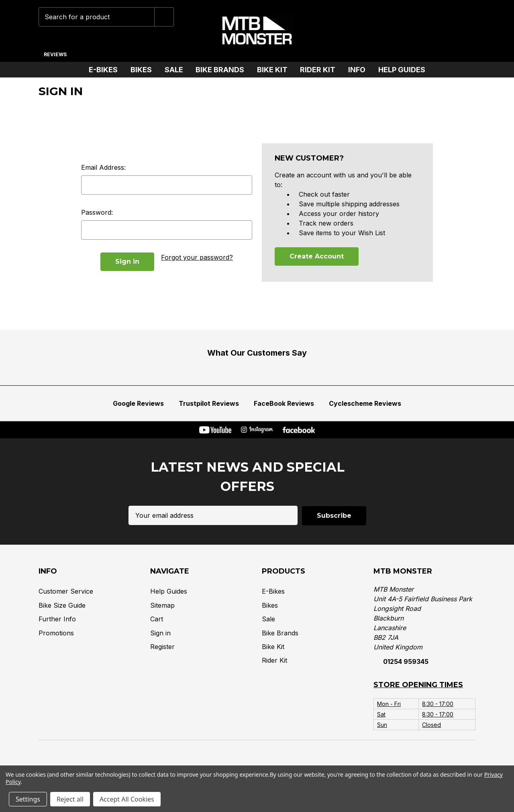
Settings (28, 799)
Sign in (160, 633)
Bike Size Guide (62, 605)
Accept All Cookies (127, 799)
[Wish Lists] (414, 31)
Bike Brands (223, 70)
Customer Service (66, 591)
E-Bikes (106, 70)
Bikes (144, 70)
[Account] (439, 31)
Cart (157, 619)
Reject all (70, 799)
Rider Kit (321, 70)
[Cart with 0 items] (464, 31)
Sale (177, 70)
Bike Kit (275, 70)
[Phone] (389, 31)
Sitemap (162, 605)
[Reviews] (55, 51)
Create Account (317, 256)
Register (162, 646)
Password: (97, 212)
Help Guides (402, 70)
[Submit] (164, 17)
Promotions (56, 633)
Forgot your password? (197, 257)
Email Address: (103, 167)
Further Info (57, 619)
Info (360, 70)
